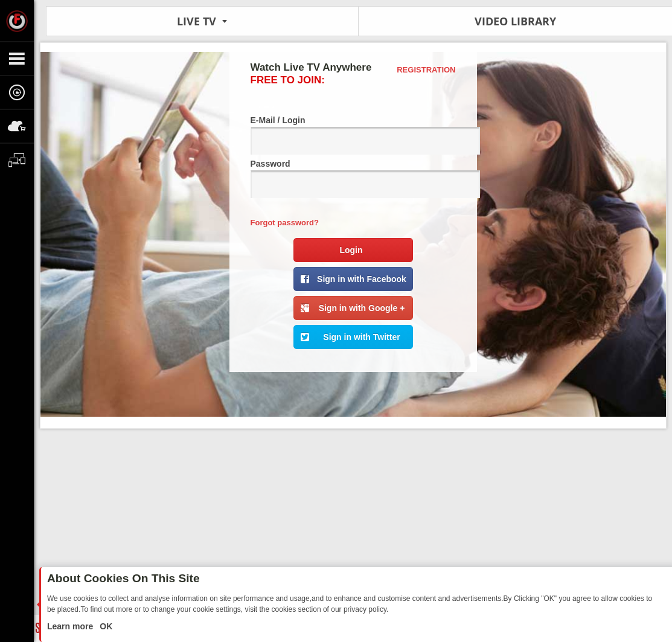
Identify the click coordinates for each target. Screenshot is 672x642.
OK (105, 626)
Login (351, 250)
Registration (426, 70)
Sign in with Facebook (362, 279)
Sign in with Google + (362, 308)
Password (353, 178)
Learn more (71, 626)
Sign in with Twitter (361, 337)
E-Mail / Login (353, 135)
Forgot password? (285, 223)
